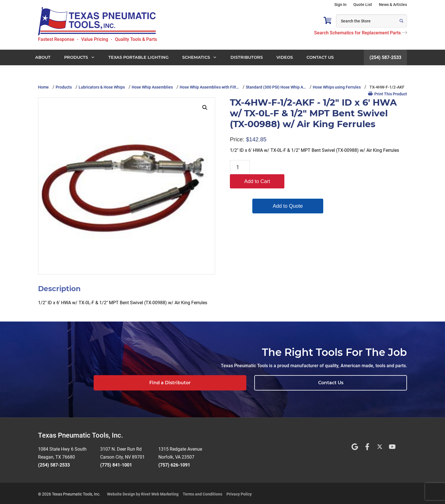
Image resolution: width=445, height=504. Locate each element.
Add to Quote (279, 192)
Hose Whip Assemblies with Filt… (209, 87)
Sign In (340, 5)
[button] (205, 108)
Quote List (363, 5)
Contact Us (372, 383)
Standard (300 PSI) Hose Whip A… (276, 87)
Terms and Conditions (202, 492)
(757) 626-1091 (174, 463)
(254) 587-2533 (385, 57)
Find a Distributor (293, 383)
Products (64, 87)
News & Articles (393, 5)
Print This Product (388, 94)
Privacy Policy (239, 492)
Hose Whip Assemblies (152, 87)
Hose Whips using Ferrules (337, 87)
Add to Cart (279, 167)
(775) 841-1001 (116, 463)
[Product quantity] (240, 167)
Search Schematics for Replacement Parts (361, 33)
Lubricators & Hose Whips (102, 87)
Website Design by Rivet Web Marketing (143, 492)
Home (43, 87)
